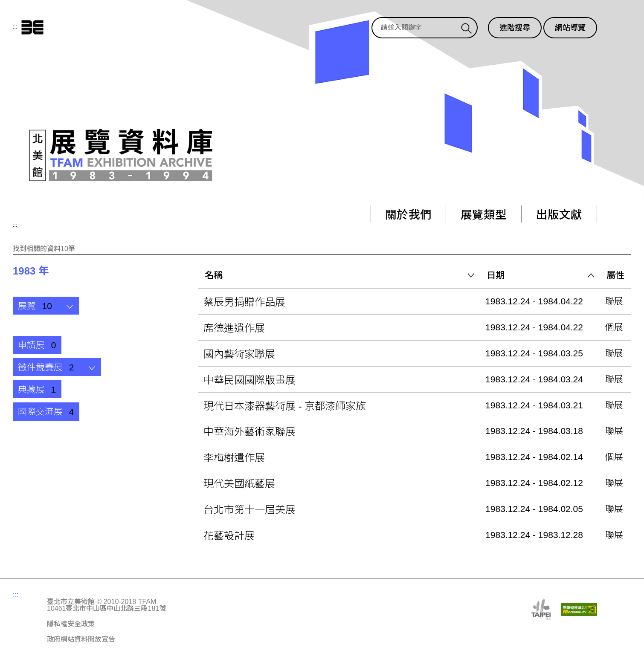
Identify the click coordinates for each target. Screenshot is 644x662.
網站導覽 (570, 28)
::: (15, 27)
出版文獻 (558, 215)
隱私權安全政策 (71, 624)
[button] (46, 306)
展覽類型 (482, 215)
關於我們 (405, 215)
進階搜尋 (515, 28)
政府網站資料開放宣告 (81, 639)
